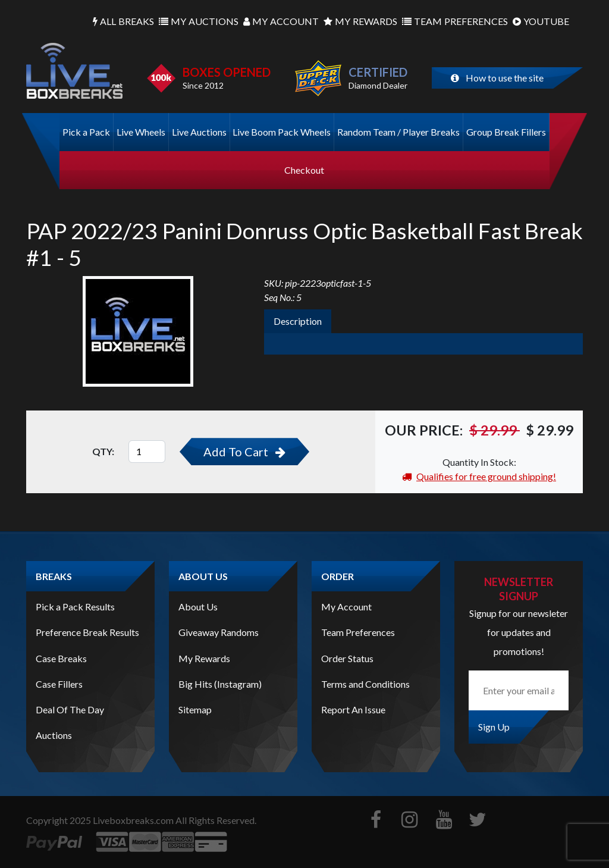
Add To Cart (244, 452)
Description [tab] (298, 321)
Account (281, 21)
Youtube (541, 21)
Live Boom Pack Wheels (282, 132)
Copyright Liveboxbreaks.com (100, 820)
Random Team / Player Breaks (398, 132)
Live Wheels (141, 132)
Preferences (455, 21)
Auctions (199, 21)
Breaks (123, 21)
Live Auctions (199, 132)
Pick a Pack (86, 132)
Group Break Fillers (506, 132)
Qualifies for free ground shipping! (479, 476)
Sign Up (494, 727)
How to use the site (497, 78)
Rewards (360, 21)
